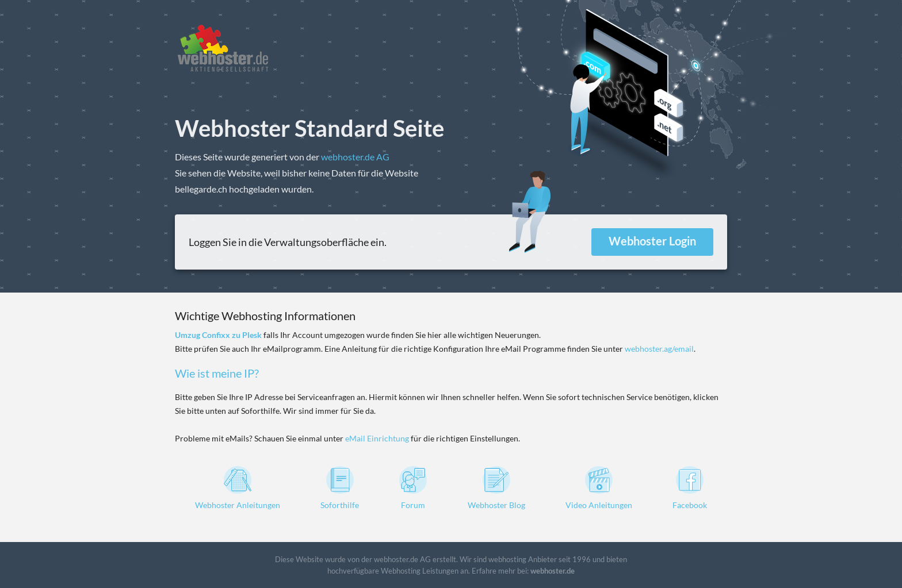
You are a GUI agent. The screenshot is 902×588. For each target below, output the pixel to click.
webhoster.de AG (355, 157)
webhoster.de (553, 571)
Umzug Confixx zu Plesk (218, 335)
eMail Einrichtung (377, 438)
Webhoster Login (652, 241)
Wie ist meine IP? (217, 373)
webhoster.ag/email (659, 349)
